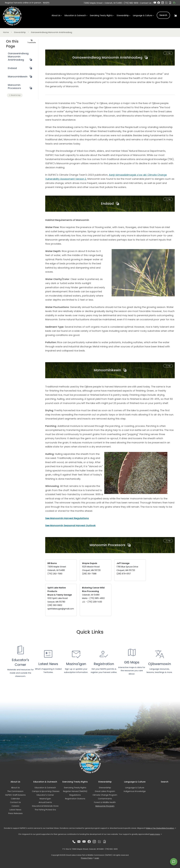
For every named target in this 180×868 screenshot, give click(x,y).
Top (168, 53)
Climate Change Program (105, 795)
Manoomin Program (105, 806)
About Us (15, 788)
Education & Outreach (45, 788)
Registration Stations (75, 799)
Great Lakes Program (105, 791)
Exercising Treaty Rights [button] (101, 16)
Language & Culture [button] (143, 16)
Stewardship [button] (123, 16)
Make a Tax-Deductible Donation (161, 828)
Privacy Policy (87, 858)
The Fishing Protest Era (45, 810)
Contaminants (105, 799)
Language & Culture (135, 788)
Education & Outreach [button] (75, 16)
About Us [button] (56, 16)
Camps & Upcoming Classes (46, 791)
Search (163, 16)
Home (6, 32)
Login (97, 858)
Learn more (156, 834)
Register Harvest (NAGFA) (75, 791)
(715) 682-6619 (131, 3)
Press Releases (15, 813)
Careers (15, 806)
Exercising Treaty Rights (75, 788)
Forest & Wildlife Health (105, 802)
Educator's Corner (45, 795)
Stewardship (20, 32)
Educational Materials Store (45, 806)
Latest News (15, 810)
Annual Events (45, 802)
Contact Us (146, 3)
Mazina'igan (45, 799)
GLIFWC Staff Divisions (15, 795)
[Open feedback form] (174, 862)
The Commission (15, 791)
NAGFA (46, 3)
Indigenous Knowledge (135, 791)
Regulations (75, 795)
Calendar (15, 799)
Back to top (15, 95)
